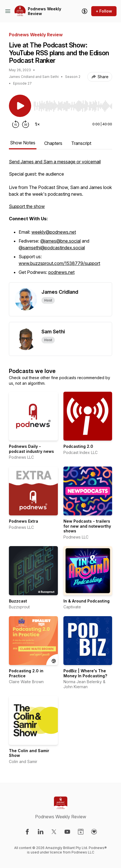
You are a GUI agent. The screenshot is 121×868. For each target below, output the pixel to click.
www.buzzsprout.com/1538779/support (59, 263)
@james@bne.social (60, 241)
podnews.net (61, 272)
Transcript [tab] (81, 143)
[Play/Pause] (20, 106)
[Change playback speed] (37, 124)
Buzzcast (18, 601)
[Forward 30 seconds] (26, 124)
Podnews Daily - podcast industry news (31, 449)
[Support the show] (85, 11)
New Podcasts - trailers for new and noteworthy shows (87, 526)
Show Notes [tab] (23, 143)
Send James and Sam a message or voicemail (55, 162)
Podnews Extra (24, 521)
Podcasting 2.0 (78, 446)
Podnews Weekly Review (45, 11)
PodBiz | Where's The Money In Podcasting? (85, 673)
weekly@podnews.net (54, 232)
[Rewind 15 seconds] (16, 124)
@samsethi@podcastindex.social (52, 248)
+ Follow (104, 11)
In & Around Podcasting (87, 601)
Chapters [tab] (53, 143)
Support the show (27, 206)
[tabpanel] (60, 220)
